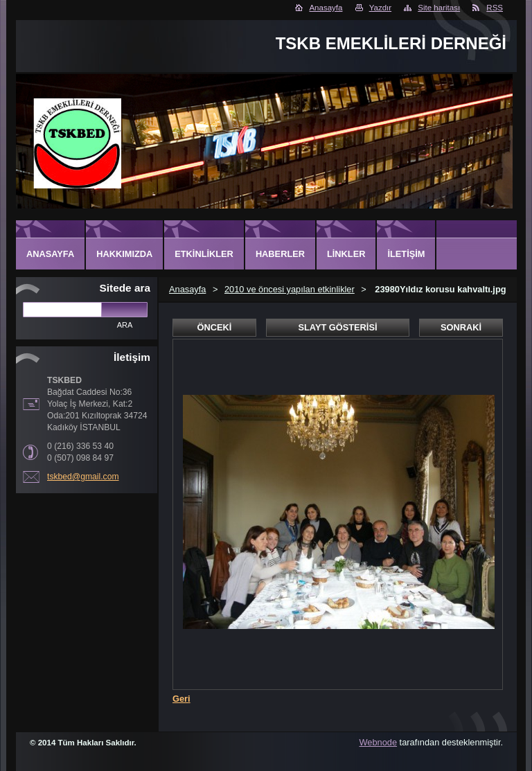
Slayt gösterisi (337, 327)
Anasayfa (326, 8)
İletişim (406, 254)
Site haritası (439, 8)
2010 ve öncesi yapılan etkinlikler (290, 289)
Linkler (346, 254)
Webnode (379, 742)
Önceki (215, 327)
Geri (181, 699)
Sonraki (461, 327)
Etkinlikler (204, 254)
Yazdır (380, 8)
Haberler (280, 254)
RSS (495, 8)
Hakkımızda (124, 254)
